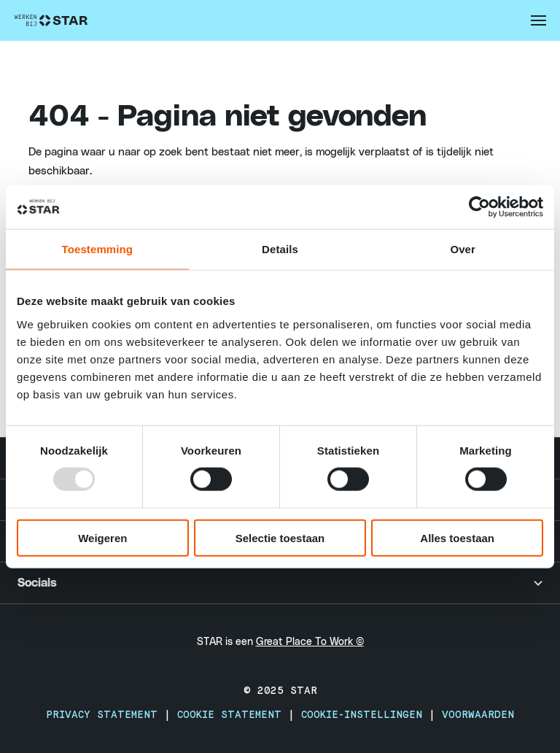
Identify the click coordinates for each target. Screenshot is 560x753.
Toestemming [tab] (98, 249)
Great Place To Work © (310, 642)
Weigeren (102, 537)
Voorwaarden (478, 715)
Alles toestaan (457, 537)
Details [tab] (280, 249)
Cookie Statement (233, 715)
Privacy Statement (105, 715)
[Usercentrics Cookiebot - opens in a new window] (479, 207)
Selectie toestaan (280, 537)
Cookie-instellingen (365, 715)
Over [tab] (463, 249)
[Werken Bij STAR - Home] (51, 20)
